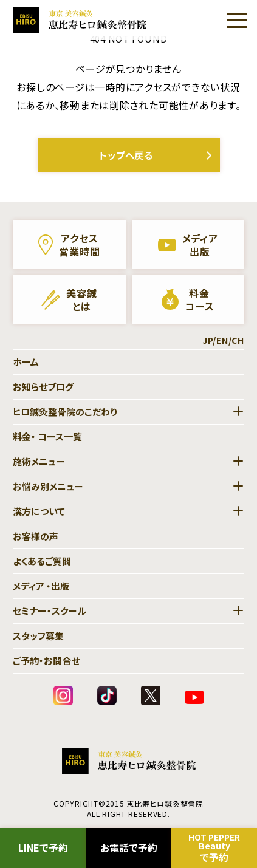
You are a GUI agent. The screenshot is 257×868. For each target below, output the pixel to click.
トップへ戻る (126, 155)
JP (208, 340)
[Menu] (237, 20)
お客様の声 (36, 536)
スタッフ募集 (38, 636)
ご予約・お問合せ (46, 661)
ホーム (26, 362)
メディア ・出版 (41, 586)
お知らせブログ (43, 387)
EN (222, 340)
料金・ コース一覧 (47, 436)
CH (238, 340)
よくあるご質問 (42, 561)
